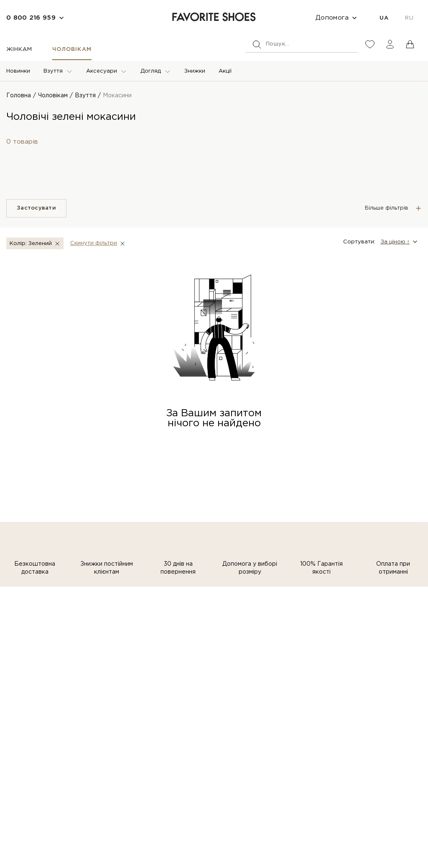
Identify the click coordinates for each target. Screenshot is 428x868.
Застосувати (36, 208)
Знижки (195, 71)
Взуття (53, 71)
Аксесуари (102, 71)
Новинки (18, 71)
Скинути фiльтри (94, 243)
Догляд (151, 71)
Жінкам (19, 49)
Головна (19, 96)
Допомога (332, 18)
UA (384, 18)
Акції (225, 71)
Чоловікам (72, 49)
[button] (399, 242)
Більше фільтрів (387, 208)
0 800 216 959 (31, 18)
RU (409, 18)
